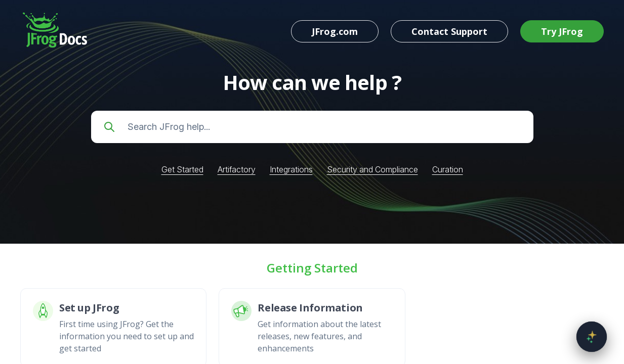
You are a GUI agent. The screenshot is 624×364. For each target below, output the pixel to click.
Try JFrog (562, 31)
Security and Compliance (372, 169)
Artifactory (237, 169)
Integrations (291, 169)
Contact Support (449, 31)
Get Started (182, 169)
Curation (448, 169)
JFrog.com (335, 31)
